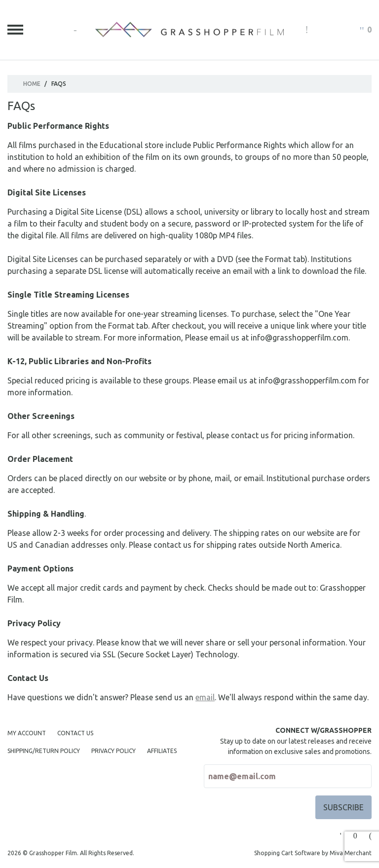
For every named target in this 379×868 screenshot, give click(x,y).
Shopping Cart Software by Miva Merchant (313, 853)
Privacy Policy (114, 751)
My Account (27, 733)
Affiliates (162, 751)
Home (32, 84)
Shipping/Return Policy (44, 751)
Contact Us (75, 733)
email (205, 697)
